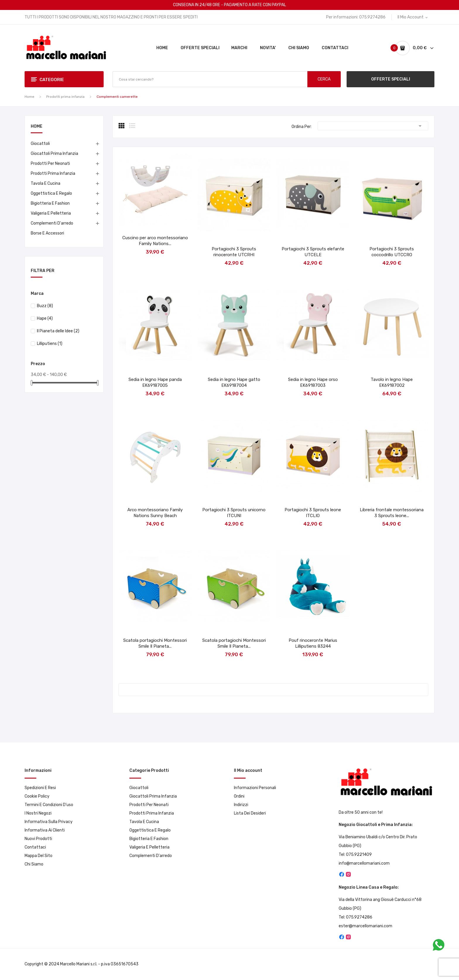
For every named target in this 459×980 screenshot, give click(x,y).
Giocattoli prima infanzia (54, 154)
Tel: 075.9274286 (356, 917)
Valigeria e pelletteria (51, 213)
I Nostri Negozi (38, 813)
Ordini (239, 796)
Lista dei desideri (250, 813)
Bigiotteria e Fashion (50, 203)
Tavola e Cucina (46, 183)
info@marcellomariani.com (364, 863)
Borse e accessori (47, 233)
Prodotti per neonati (50, 164)
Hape (45, 318)
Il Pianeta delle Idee (58, 331)
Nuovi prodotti (38, 839)
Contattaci (35, 847)
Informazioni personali (255, 788)
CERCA (324, 79)
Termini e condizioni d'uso (49, 805)
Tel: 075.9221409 (355, 855)
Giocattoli (40, 144)
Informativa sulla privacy (49, 822)
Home (37, 127)
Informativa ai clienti (45, 830)
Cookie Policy (37, 796)
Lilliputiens (50, 344)
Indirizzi (241, 805)
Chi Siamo (34, 864)
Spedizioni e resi (40, 788)
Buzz (45, 306)
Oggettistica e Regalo (51, 193)
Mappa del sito (38, 856)
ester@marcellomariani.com (365, 926)
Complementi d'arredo (52, 223)
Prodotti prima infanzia (53, 173)
